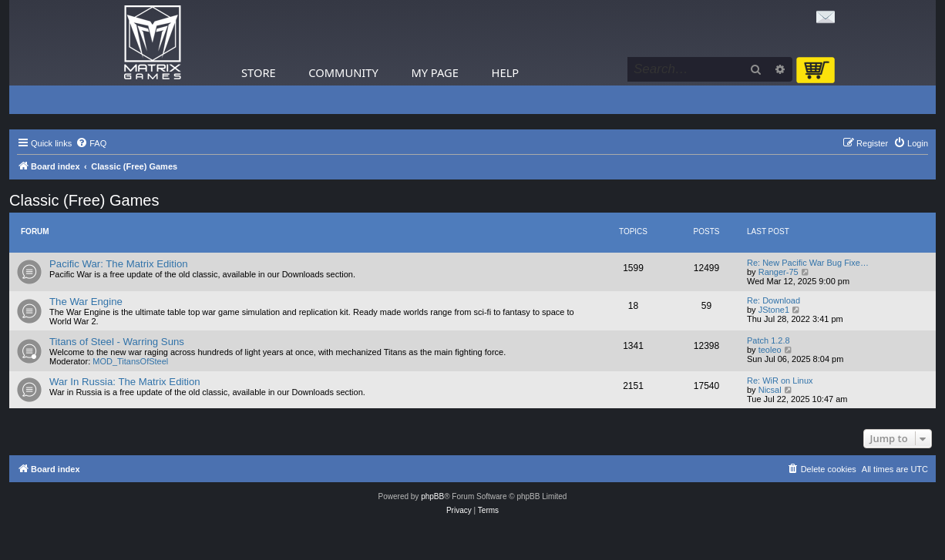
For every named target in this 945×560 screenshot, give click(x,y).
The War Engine (86, 302)
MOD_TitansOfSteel (130, 361)
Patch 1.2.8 (768, 340)
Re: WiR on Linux (780, 381)
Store (259, 72)
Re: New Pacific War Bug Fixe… (808, 263)
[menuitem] (91, 143)
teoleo (770, 350)
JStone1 (774, 310)
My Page (435, 72)
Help (506, 72)
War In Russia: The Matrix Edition (125, 382)
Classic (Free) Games (84, 200)
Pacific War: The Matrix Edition (119, 264)
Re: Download (773, 300)
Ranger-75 (779, 272)
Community (343, 72)
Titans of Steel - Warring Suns (117, 342)
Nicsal (770, 390)
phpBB (432, 496)
